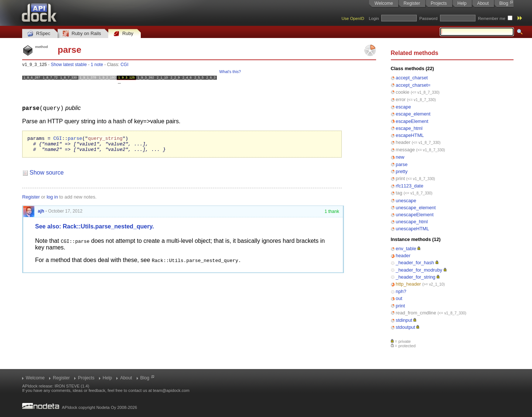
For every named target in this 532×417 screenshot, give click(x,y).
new (400, 157)
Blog (504, 3)
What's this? (230, 72)
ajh (34, 214)
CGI (124, 65)
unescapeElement (415, 215)
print (400, 178)
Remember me (492, 18)
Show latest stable (69, 65)
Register (412, 3)
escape (403, 107)
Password (428, 18)
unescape (406, 201)
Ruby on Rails (82, 34)
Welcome (384, 3)
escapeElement (412, 121)
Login (374, 18)
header (403, 142)
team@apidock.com (171, 390)
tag (399, 193)
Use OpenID (353, 18)
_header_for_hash (415, 263)
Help (462, 3)
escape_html (409, 128)
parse (402, 164)
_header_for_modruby (419, 270)
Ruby (123, 34)
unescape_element (416, 208)
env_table (406, 249)
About (483, 3)
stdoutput (405, 327)
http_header (408, 284)
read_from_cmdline (416, 313)
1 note (97, 65)
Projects (439, 3)
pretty (402, 171)
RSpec (39, 34)
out (399, 298)
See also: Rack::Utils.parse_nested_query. (95, 229)
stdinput (404, 320)
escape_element (413, 114)
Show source (47, 175)
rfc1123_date (410, 186)
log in (52, 200)
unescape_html (412, 222)
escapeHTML (410, 135)
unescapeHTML (412, 229)
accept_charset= (413, 85)
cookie (403, 92)
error (401, 99)
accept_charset (412, 78)
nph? (401, 291)
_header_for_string (415, 277)
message (405, 150)
